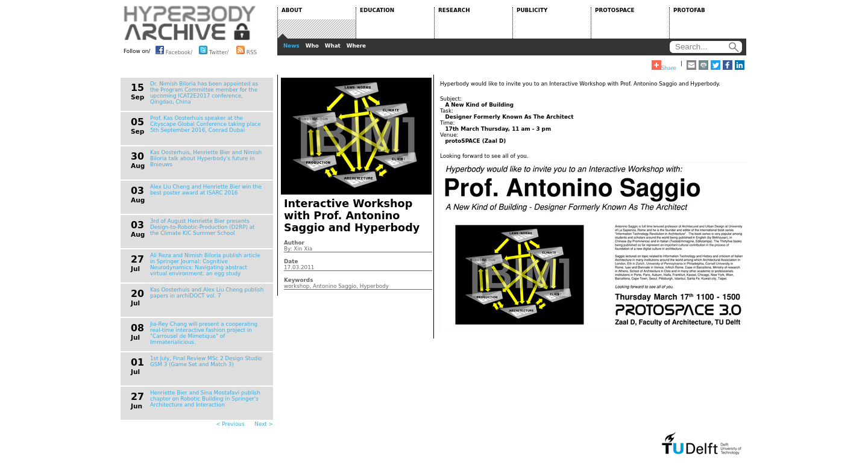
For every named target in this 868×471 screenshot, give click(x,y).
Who (312, 46)
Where (356, 46)
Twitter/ (214, 50)
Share (664, 66)
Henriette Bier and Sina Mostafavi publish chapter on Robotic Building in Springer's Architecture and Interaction (205, 399)
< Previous (230, 424)
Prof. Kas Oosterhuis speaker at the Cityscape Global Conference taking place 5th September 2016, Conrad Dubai (206, 124)
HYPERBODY (190, 23)
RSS (247, 50)
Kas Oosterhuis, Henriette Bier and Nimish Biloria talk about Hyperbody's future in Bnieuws (206, 158)
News (291, 46)
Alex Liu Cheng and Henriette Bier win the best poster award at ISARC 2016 (206, 190)
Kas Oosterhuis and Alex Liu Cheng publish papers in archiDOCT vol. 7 (207, 293)
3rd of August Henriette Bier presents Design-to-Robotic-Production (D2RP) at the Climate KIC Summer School (203, 227)
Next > (264, 424)
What (333, 46)
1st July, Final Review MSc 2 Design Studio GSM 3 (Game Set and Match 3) (206, 361)
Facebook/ (174, 50)
